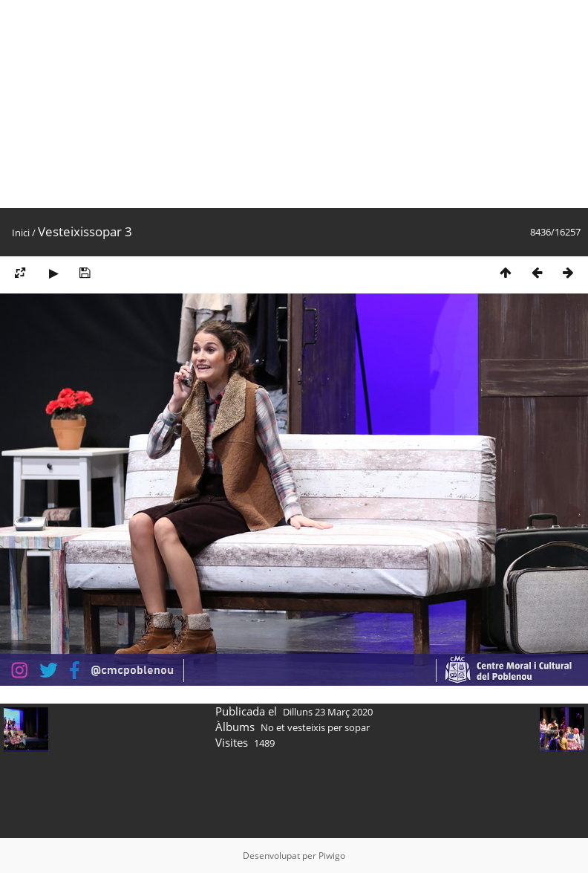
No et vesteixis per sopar (315, 727)
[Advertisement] (277, 104)
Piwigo (332, 856)
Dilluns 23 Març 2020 (328, 712)
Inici (21, 233)
